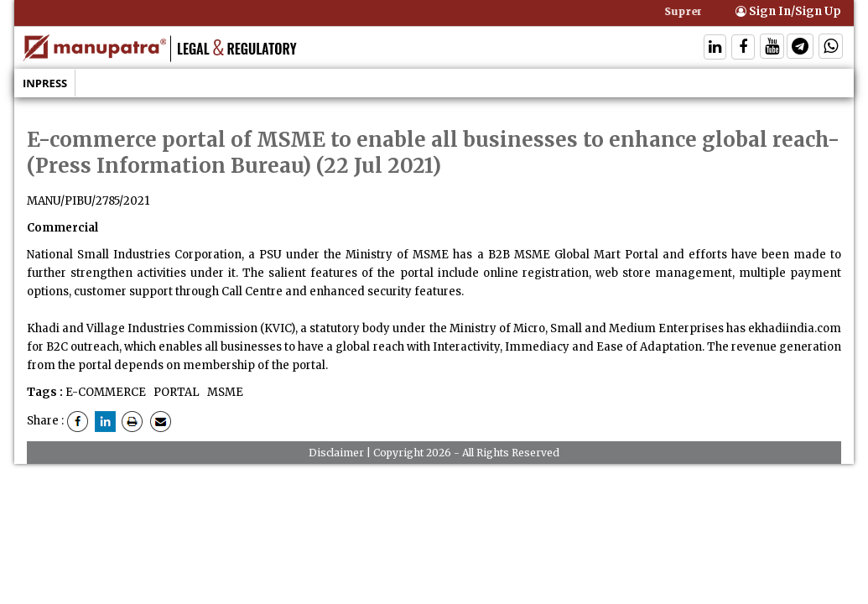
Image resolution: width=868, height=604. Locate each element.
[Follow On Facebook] (743, 48)
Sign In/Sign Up (788, 11)
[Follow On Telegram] (800, 48)
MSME (224, 392)
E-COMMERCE (106, 392)
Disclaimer (336, 453)
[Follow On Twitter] (772, 48)
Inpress (45, 83)
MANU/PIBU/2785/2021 (88, 201)
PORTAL (175, 392)
